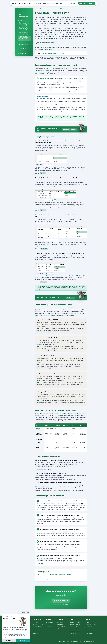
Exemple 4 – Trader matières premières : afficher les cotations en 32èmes (24, 38)
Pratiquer (38, 3)
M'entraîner (71, 298)
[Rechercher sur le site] (66, 3)
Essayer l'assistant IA (61, 601)
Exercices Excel (49, 622)
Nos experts (89, 627)
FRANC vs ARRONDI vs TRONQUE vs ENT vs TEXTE (24, 45)
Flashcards (48, 627)
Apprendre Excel (28, 3)
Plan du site (82, 642)
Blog (61, 3)
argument (47, 70)
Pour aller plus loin (22, 53)
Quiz (47, 625)
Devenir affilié (89, 631)
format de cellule (48, 506)
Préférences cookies (91, 642)
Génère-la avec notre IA (70, 129)
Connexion (73, 3)
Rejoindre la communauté (87, 3)
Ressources (47, 3)
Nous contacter (90, 633)
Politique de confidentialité (8, 637)
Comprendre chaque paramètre (23, 17)
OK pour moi (23, 641)
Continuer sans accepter (24, 612)
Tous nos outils (74, 633)
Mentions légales (61, 642)
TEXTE (64, 575)
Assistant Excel (75, 622)
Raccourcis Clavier (37, 627)
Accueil (36, 9)
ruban (37, 74)
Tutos (34, 631)
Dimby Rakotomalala (91, 625)
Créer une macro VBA (75, 631)
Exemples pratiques (22, 20)
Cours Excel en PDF (62, 627)
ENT (61, 575)
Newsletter (35, 633)
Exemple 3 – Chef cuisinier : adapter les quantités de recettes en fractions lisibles (24, 34)
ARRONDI (52, 575)
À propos (89, 620)
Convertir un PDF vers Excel (76, 629)
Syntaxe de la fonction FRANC (23, 14)
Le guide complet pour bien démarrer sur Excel (50, 579)
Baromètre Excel (61, 631)
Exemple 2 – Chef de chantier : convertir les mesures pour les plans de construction (24, 29)
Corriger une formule (75, 627)
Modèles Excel (60, 622)
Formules (51, 9)
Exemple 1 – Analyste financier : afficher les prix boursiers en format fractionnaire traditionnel (24, 24)
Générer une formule (75, 625)
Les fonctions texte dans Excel (46, 577)
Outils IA (55, 3)
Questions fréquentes (23, 51)
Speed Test (48, 629)
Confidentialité (74, 642)
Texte (56, 9)
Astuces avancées (22, 48)
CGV (68, 642)
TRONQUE (57, 575)
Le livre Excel (60, 629)
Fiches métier (60, 625)
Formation (35, 622)
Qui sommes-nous (91, 622)
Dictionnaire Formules (38, 625)
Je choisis (9, 641)
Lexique (35, 629)
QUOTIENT (68, 575)
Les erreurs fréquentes (23, 42)
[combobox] (66, 3)
